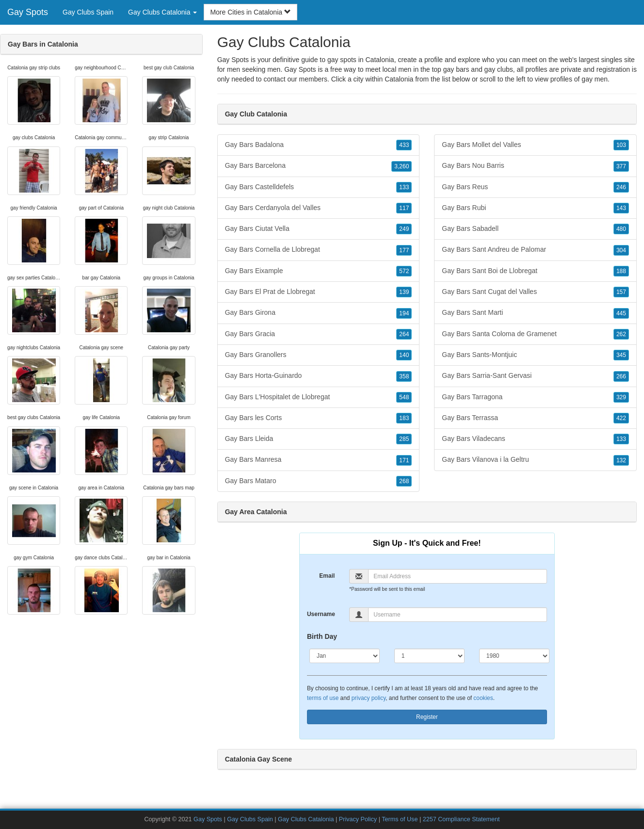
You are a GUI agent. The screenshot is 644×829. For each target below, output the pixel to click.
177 (404, 250)
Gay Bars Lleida (319, 439)
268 (404, 481)
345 (621, 355)
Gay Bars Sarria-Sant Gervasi (535, 376)
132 (621, 460)
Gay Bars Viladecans (535, 439)
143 (621, 208)
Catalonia (399, 79)
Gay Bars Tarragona (535, 397)
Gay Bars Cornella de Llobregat (319, 250)
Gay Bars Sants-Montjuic (535, 355)
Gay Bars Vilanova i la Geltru (535, 460)
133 (404, 187)
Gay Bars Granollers (319, 355)
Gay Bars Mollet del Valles (535, 145)
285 (404, 439)
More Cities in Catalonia (250, 12)
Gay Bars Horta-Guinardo (319, 376)
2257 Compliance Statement (461, 819)
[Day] (429, 656)
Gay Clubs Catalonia (306, 819)
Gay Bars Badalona (319, 145)
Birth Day (322, 636)
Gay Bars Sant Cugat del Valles (535, 292)
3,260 (402, 166)
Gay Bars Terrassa (535, 418)
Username (321, 614)
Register (427, 717)
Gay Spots (28, 12)
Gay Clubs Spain (88, 12)
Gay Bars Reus (535, 187)
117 (404, 208)
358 (404, 376)
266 (621, 376)
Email (327, 576)
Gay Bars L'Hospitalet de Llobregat (319, 397)
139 (404, 292)
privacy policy (369, 698)
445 (621, 313)
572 (404, 271)
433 (404, 145)
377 (621, 166)
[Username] (457, 615)
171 (404, 460)
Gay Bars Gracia (319, 334)
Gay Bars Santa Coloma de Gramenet (535, 334)
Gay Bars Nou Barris (535, 166)
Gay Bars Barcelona (319, 166)
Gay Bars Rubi (535, 208)
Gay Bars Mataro (319, 481)
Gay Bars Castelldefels (319, 187)
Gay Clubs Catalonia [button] (162, 12)
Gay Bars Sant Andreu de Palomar (535, 250)
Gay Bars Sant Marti (535, 313)
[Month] (345, 656)
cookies (483, 698)
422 (621, 418)
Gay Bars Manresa (319, 460)
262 (621, 334)
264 (404, 334)
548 (404, 397)
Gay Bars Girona (319, 313)
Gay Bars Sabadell (535, 229)
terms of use (323, 698)
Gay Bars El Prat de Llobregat (319, 292)
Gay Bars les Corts (319, 418)
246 (621, 187)
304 (621, 250)
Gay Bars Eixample (319, 271)
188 (621, 271)
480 (621, 229)
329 (621, 397)
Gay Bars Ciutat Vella (319, 229)
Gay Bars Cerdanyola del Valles (319, 208)
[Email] (457, 576)
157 (621, 292)
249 (404, 229)
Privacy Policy (358, 819)
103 (621, 145)
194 (404, 313)
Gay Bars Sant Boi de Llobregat (535, 271)
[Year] (514, 656)
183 (404, 418)
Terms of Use (400, 819)
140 (404, 355)
